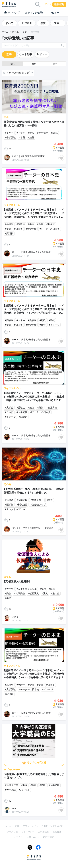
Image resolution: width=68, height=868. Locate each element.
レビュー (54, 13)
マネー (58, 23)
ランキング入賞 (37, 763)
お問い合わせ (33, 837)
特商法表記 (49, 837)
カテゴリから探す (35, 13)
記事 (9, 54)
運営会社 (57, 832)
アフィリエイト (30, 826)
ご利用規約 (44, 832)
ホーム (5, 32)
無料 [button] (55, 64)
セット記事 (26, 54)
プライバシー (28, 832)
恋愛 (43, 23)
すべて (9, 23)
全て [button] (13, 64)
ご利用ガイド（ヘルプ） (53, 826)
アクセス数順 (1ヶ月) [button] (18, 73)
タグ (25, 32)
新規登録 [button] (59, 4)
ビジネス (27, 23)
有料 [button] (34, 64)
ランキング (12, 13)
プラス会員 (12, 832)
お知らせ (18, 837)
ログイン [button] (47, 4)
